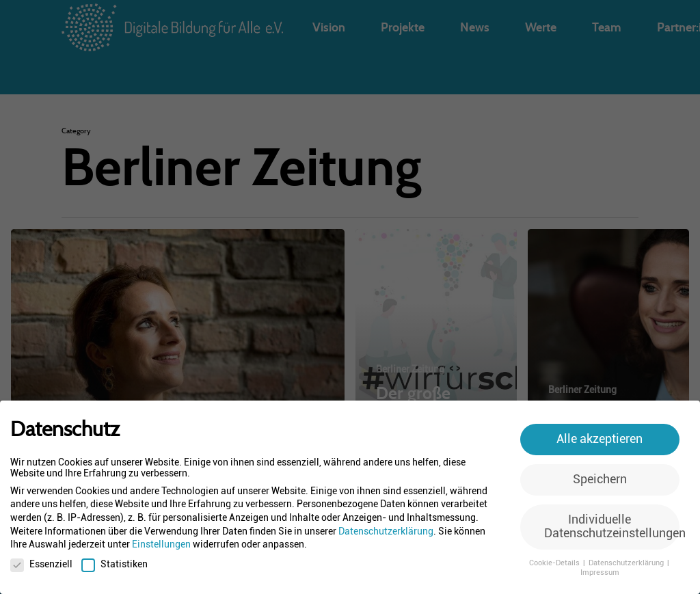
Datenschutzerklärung (386, 531)
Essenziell (41, 564)
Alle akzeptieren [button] (600, 439)
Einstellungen (161, 544)
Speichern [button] (600, 479)
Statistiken (115, 564)
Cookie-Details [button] (555, 563)
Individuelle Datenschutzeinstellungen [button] (612, 526)
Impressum (600, 572)
